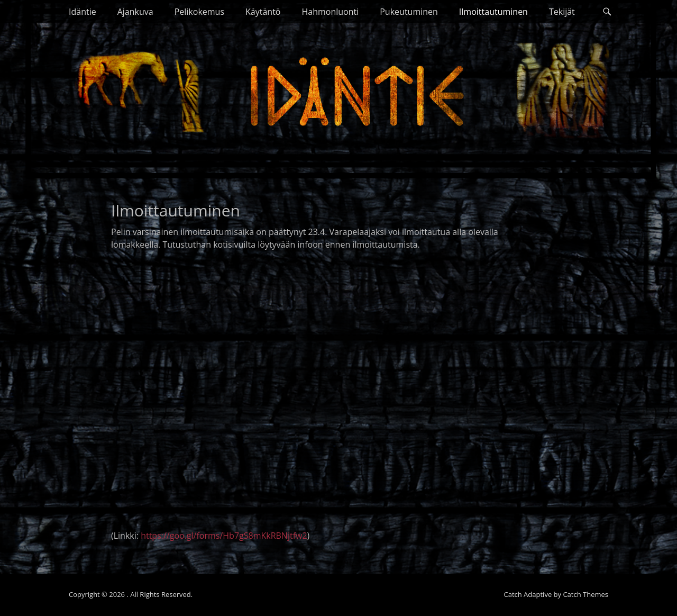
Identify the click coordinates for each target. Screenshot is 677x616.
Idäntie (83, 12)
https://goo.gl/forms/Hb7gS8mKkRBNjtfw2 (224, 536)
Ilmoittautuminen (493, 12)
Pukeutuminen (409, 12)
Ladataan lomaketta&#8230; (312, 394)
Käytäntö (263, 12)
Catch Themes (585, 594)
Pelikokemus (199, 12)
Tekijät (562, 12)
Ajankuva (135, 12)
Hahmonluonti (330, 12)
